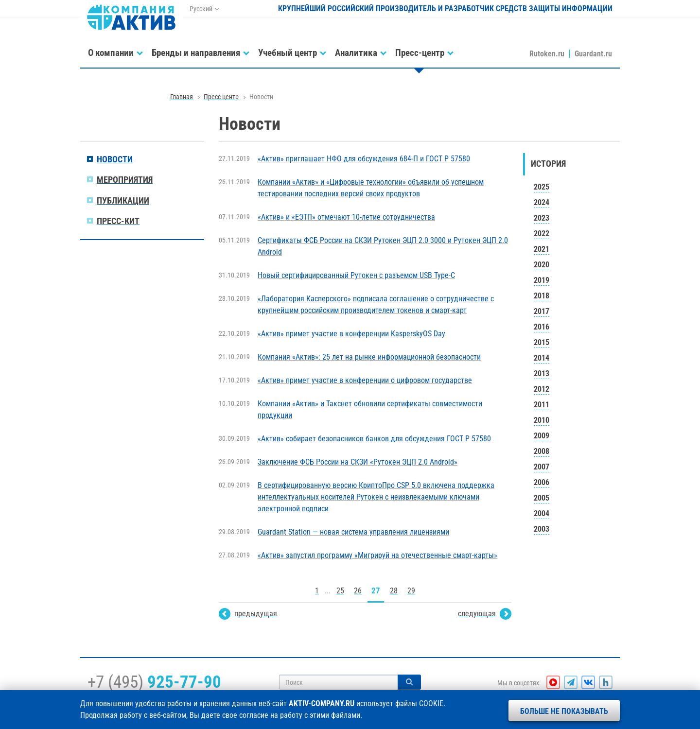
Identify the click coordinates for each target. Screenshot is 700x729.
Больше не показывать (564, 711)
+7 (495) (154, 682)
